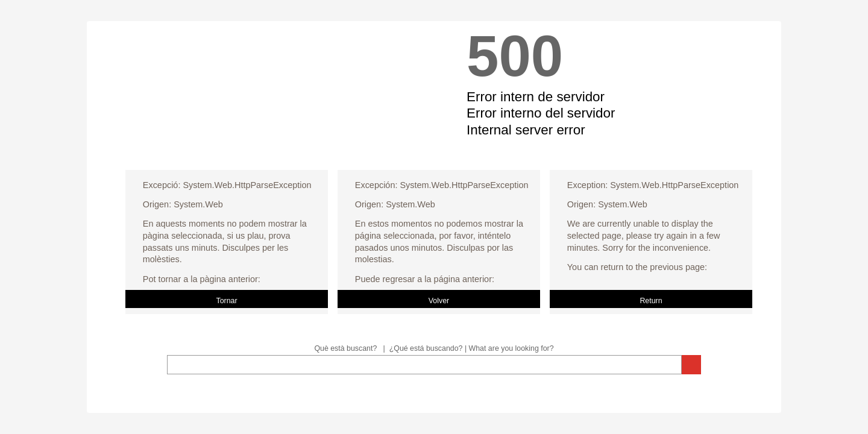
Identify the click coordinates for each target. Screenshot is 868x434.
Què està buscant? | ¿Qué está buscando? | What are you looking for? (434, 348)
